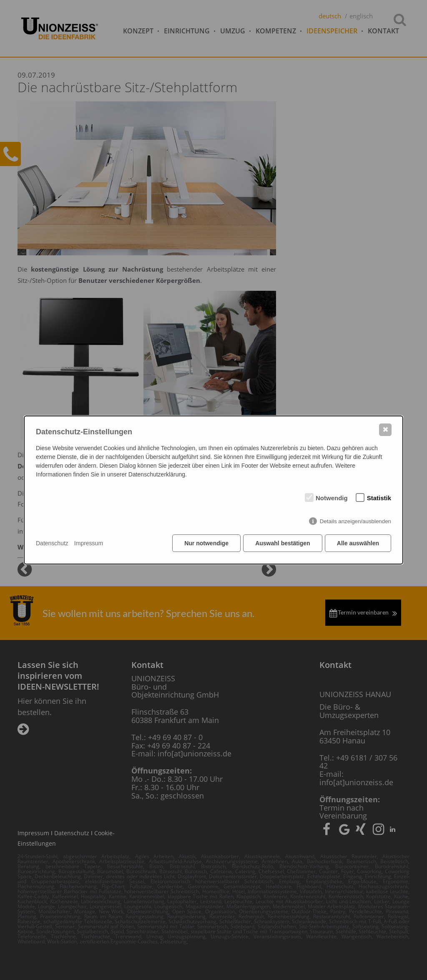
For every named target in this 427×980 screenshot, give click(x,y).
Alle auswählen (358, 544)
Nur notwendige (206, 544)
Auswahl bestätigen (282, 544)
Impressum (89, 543)
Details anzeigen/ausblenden (355, 522)
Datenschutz (52, 543)
